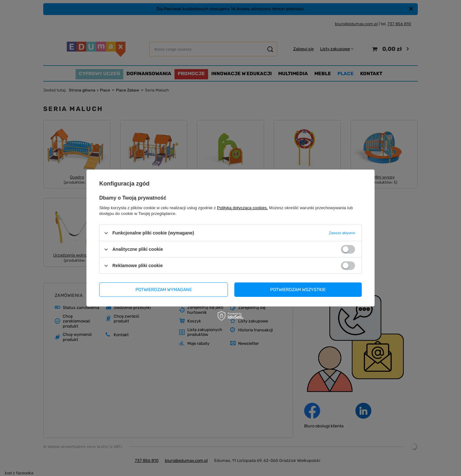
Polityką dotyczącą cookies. (243, 208)
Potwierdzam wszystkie (298, 289)
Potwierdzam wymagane (164, 289)
